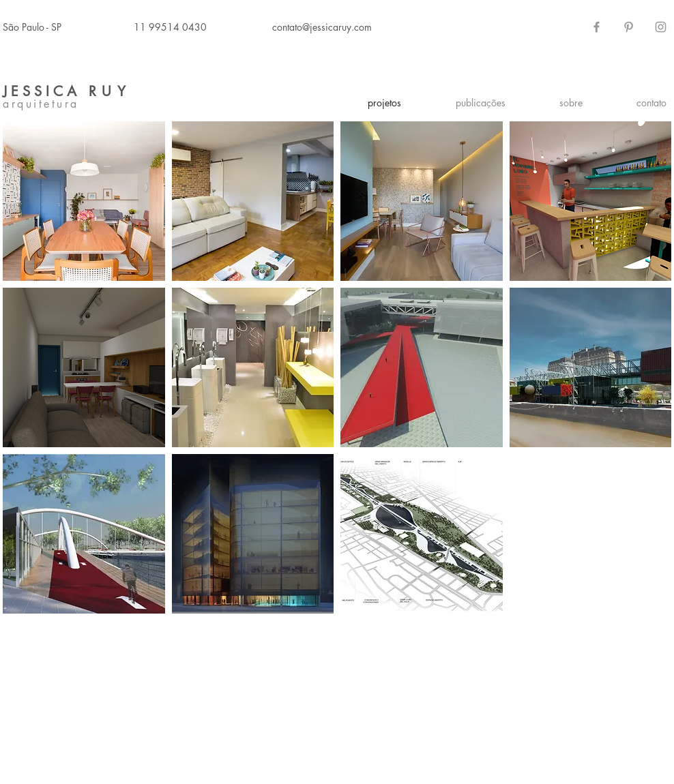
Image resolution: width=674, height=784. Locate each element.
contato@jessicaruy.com (322, 27)
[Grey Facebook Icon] (597, 27)
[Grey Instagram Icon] (661, 27)
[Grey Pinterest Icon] (629, 27)
